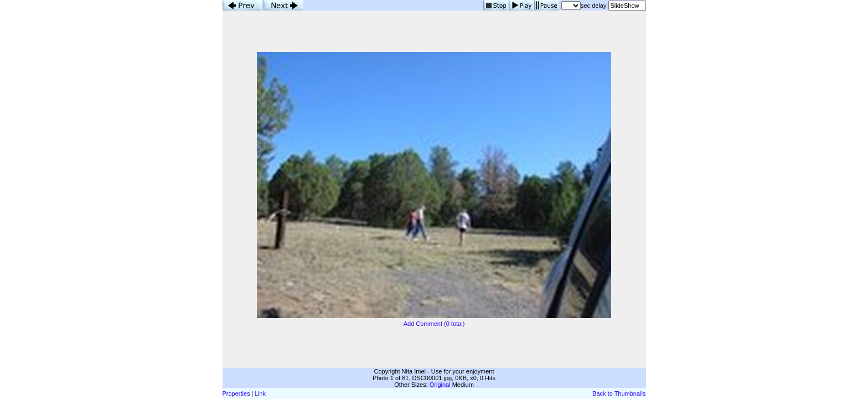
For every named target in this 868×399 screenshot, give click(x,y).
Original (440, 385)
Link (260, 393)
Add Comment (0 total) (434, 324)
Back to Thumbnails (619, 393)
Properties (236, 393)
